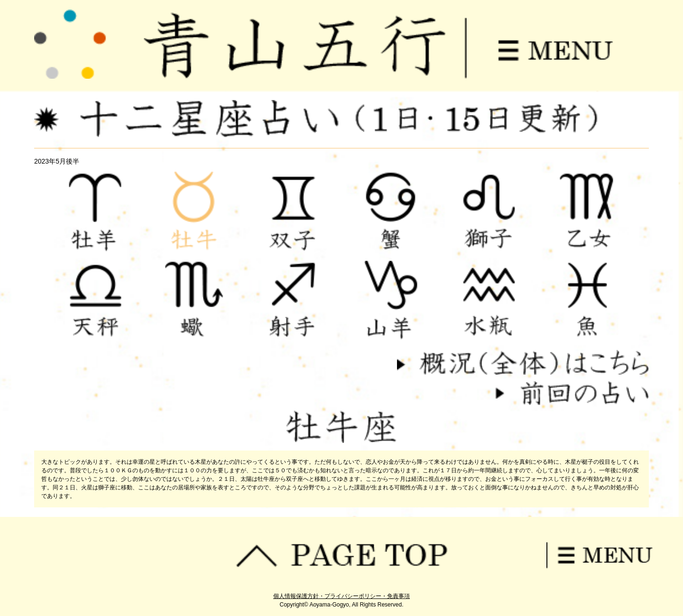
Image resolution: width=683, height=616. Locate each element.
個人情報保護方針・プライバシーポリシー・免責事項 (341, 596)
